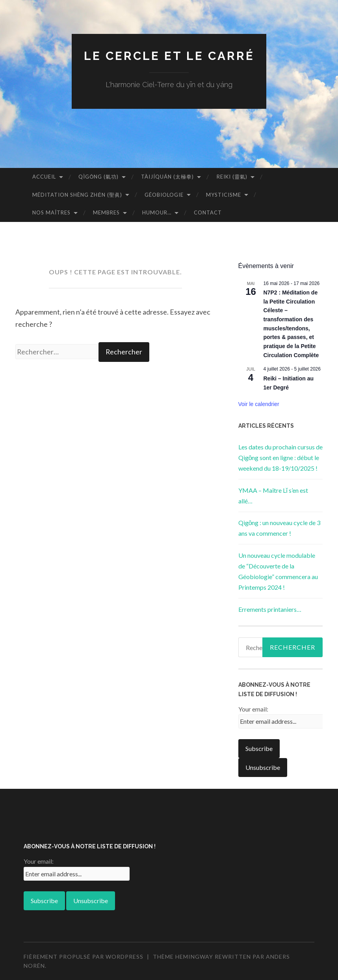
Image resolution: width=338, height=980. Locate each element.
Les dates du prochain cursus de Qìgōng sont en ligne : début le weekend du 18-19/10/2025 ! (280, 457)
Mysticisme (224, 195)
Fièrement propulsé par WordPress (84, 957)
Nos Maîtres (51, 212)
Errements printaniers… (270, 609)
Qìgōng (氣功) (98, 177)
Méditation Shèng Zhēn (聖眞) (77, 195)
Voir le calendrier (259, 404)
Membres (106, 212)
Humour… (157, 212)
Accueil (44, 177)
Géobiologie (164, 195)
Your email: (253, 709)
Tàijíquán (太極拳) (167, 177)
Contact (208, 212)
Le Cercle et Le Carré (169, 56)
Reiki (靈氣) (232, 177)
